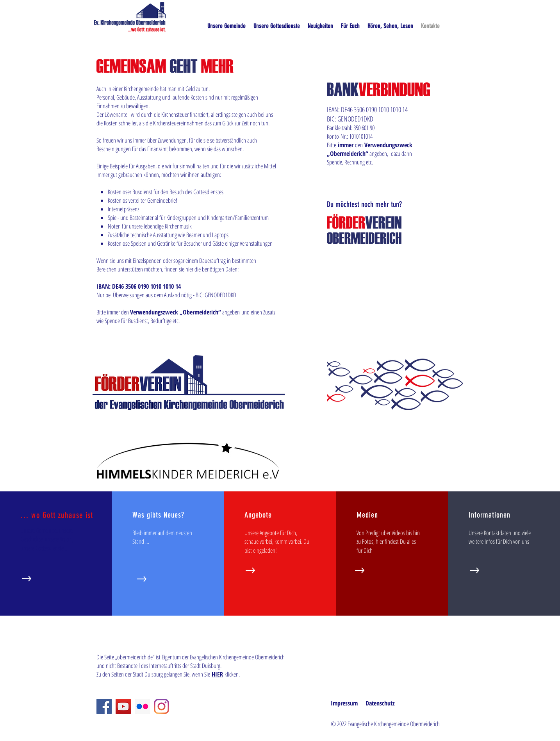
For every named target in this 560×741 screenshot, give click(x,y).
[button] (390, 26)
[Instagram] (161, 706)
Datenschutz (380, 703)
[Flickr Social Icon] (142, 706)
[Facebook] (104, 706)
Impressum (344, 703)
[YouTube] (123, 706)
